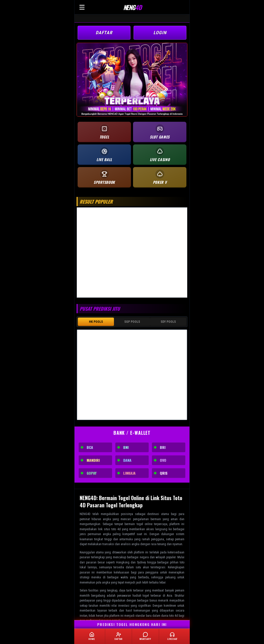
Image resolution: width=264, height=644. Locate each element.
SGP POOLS (132, 322)
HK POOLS (96, 322)
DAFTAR (104, 33)
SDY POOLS (168, 322)
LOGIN (160, 33)
